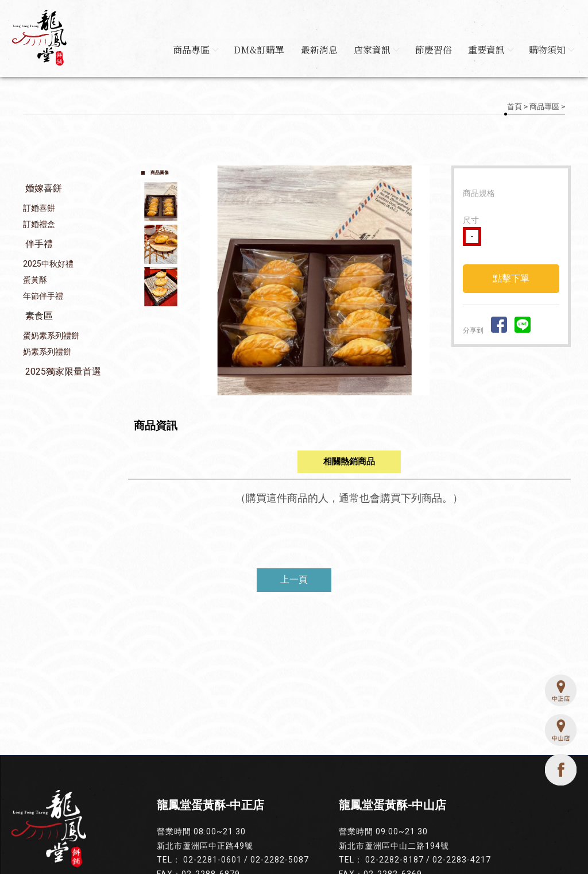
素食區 (39, 316)
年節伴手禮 (43, 297)
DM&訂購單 (254, 50)
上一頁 (294, 580)
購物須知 (551, 50)
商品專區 (189, 50)
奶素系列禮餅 (47, 352)
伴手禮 (39, 245)
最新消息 (315, 50)
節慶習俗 (431, 50)
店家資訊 (373, 50)
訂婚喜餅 (39, 209)
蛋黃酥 (35, 280)
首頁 (514, 107)
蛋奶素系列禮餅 (51, 336)
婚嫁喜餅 (44, 189)
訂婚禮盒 (39, 225)
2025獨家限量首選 (63, 372)
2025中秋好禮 (48, 264)
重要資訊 (489, 50)
